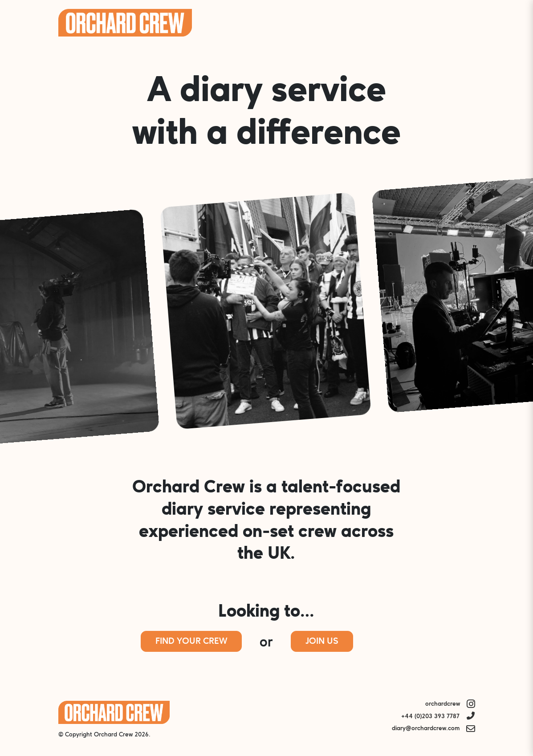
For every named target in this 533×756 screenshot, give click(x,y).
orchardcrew (443, 704)
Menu (463, 23)
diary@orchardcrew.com (426, 729)
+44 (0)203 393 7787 (430, 717)
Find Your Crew (191, 642)
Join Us (322, 642)
